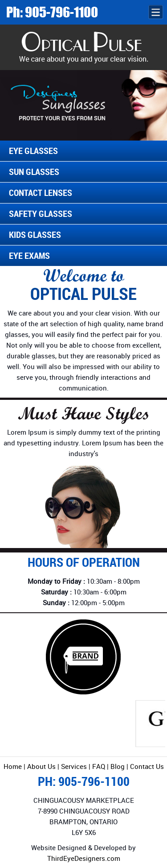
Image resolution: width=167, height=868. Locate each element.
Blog (118, 766)
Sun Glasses (34, 172)
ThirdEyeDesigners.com (84, 858)
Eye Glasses (33, 151)
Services (74, 766)
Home (13, 766)
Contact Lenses (41, 193)
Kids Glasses (35, 235)
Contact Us (147, 766)
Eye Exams (29, 255)
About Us (41, 766)
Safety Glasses (41, 214)
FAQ (100, 766)
